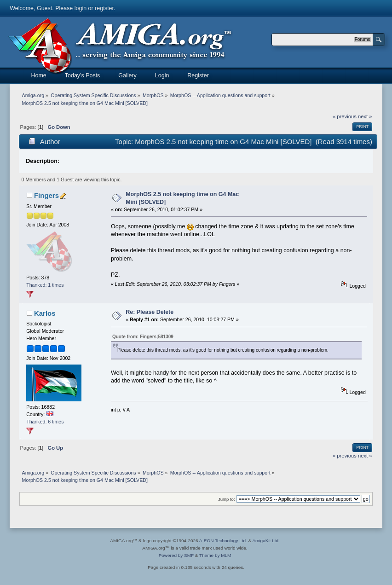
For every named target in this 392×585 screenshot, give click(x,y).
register (104, 8)
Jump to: (227, 499)
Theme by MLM (215, 555)
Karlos (45, 313)
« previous (345, 116)
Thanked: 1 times (45, 285)
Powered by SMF (176, 555)
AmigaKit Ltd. (266, 541)
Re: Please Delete (150, 312)
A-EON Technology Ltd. (223, 541)
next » (365, 116)
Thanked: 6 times (45, 422)
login (81, 8)
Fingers (46, 195)
